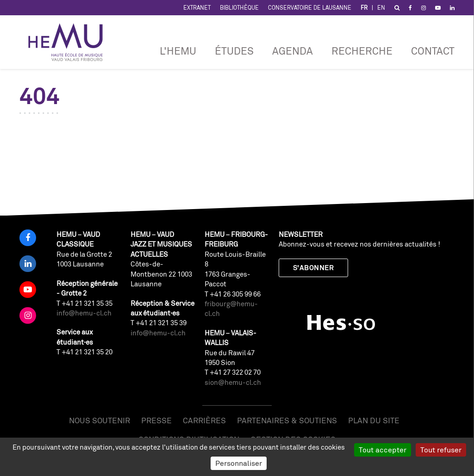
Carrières (204, 420)
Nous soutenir (100, 420)
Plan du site (374, 420)
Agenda (293, 51)
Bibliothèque (239, 8)
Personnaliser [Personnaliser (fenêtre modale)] (239, 463)
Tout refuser (441, 450)
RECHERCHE (362, 51)
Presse (156, 420)
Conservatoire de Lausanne (310, 8)
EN (381, 8)
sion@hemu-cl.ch (233, 382)
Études (234, 51)
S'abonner (313, 268)
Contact (433, 51)
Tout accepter (383, 450)
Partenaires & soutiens (287, 420)
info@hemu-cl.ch (84, 313)
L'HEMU (178, 51)
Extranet (197, 8)
